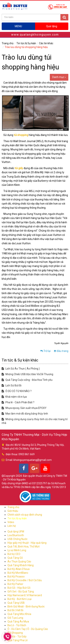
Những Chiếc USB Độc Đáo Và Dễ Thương (27, 374)
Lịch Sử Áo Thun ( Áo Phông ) (21, 369)
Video (11, 522)
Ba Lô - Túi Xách (17, 625)
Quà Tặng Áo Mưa (18, 622)
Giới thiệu (13, 511)
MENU (18, 26)
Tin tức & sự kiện (17, 518)
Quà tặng (52, 26)
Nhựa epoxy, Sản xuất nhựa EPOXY (24, 408)
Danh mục (59, 77)
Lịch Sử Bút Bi (12, 385)
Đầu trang (61, 351)
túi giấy (19, 168)
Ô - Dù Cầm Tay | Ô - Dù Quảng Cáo (28, 629)
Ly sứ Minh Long (17, 550)
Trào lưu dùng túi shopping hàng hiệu (26, 47)
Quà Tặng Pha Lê (18, 640)
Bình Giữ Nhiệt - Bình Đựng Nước (26, 607)
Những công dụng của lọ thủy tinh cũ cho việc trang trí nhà (35, 421)
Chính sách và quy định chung (25, 515)
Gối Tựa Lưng (15, 618)
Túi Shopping (15, 633)
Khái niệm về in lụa (14, 397)
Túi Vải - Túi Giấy (17, 637)
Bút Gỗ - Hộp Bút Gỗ (19, 588)
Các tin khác (46, 43)
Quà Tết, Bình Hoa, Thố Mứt (24, 547)
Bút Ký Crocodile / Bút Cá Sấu (25, 580)
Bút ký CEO (14, 554)
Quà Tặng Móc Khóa (19, 614)
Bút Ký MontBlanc (18, 573)
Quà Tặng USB (16, 603)
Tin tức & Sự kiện (26, 43)
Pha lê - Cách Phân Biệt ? (18, 402)
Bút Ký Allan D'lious (19, 569)
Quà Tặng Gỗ (15, 558)
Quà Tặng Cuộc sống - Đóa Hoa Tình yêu (27, 380)
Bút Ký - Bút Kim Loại (20, 599)
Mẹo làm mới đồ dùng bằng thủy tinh (25, 414)
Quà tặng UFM (16, 532)
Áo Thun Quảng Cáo (19, 562)
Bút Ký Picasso (16, 577)
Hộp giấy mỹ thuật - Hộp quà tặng (27, 543)
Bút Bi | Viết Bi (15, 610)
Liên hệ (12, 526)
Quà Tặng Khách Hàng (21, 565)
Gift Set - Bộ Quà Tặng (21, 592)
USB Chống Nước (17, 539)
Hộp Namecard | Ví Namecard (25, 595)
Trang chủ (8, 43)
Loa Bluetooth (16, 535)
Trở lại (45, 351)
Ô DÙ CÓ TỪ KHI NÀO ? (17, 391)
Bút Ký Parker (15, 584)
